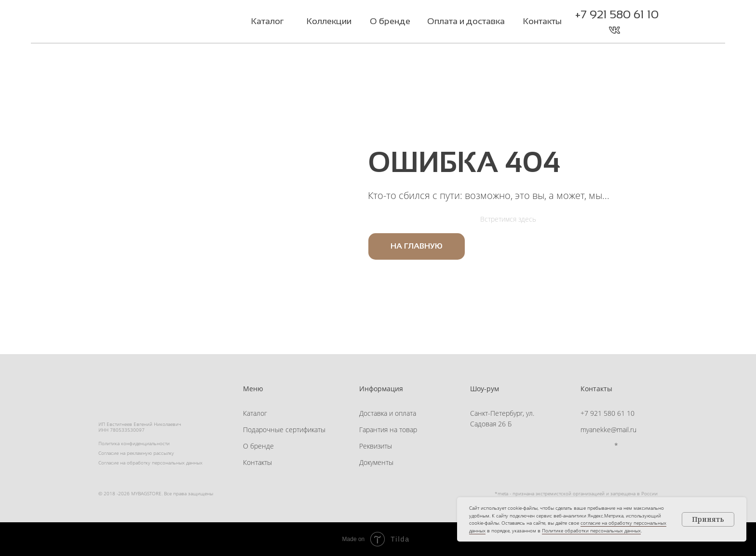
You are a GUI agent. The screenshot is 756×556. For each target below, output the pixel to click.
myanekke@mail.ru (608, 430)
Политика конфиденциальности (134, 443)
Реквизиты (376, 446)
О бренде (258, 446)
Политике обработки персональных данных (591, 530)
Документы (376, 462)
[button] (634, 30)
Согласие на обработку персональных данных (150, 463)
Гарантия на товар (388, 430)
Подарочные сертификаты (284, 430)
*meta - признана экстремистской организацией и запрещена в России (576, 493)
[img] (158, 23)
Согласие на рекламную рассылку (136, 453)
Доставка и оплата (388, 413)
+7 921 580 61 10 (617, 14)
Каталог (255, 413)
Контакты (257, 462)
